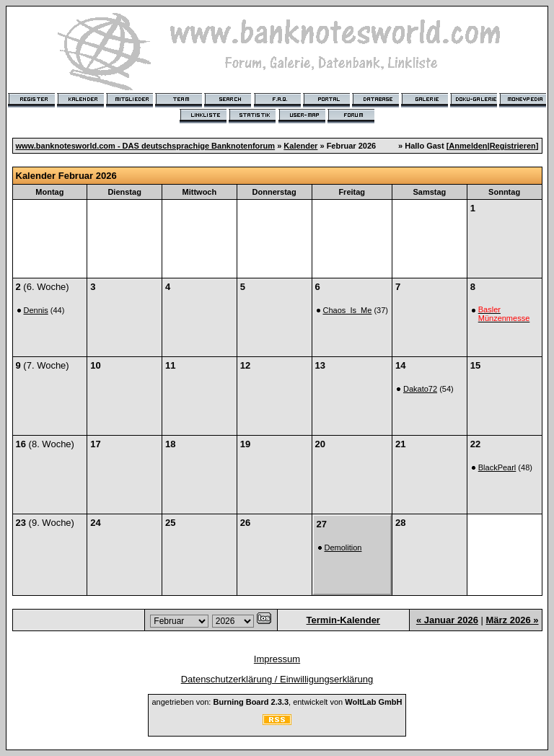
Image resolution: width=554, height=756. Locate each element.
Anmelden (468, 146)
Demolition (343, 548)
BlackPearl (497, 467)
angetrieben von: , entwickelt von (277, 702)
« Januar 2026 (447, 620)
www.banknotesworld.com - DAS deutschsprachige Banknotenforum (146, 146)
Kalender (300, 146)
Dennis (36, 310)
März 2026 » (513, 620)
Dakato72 (420, 389)
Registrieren (513, 146)
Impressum (277, 659)
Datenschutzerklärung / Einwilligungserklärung (277, 679)
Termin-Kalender (343, 620)
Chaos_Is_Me (348, 310)
